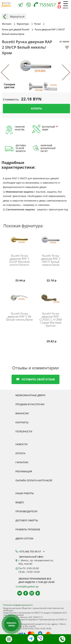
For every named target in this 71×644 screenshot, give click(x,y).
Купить (37, 108)
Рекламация (24, 471)
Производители (27, 511)
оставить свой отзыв (35, 379)
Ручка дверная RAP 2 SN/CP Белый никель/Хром (51, 260)
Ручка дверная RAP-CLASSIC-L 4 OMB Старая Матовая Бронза (51, 319)
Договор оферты (27, 520)
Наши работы (25, 493)
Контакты (22, 422)
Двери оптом (24, 538)
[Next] (62, 72)
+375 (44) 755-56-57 (32, 551)
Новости (21, 444)
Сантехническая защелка (20, 209)
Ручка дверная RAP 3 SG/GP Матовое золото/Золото (20, 260)
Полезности (24, 431)
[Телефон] (46, 5)
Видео (20, 502)
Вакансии (22, 413)
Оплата (20, 453)
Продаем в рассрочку (30, 404)
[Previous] (9, 72)
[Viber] (29, 6)
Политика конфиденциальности (18, 605)
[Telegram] (20, 5)
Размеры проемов (28, 529)
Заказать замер (11, 624)
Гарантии (22, 462)
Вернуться (13, 16)
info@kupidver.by (29, 587)
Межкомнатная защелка (19, 192)
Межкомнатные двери (30, 395)
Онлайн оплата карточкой (34, 480)
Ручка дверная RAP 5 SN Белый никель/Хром (19, 316)
